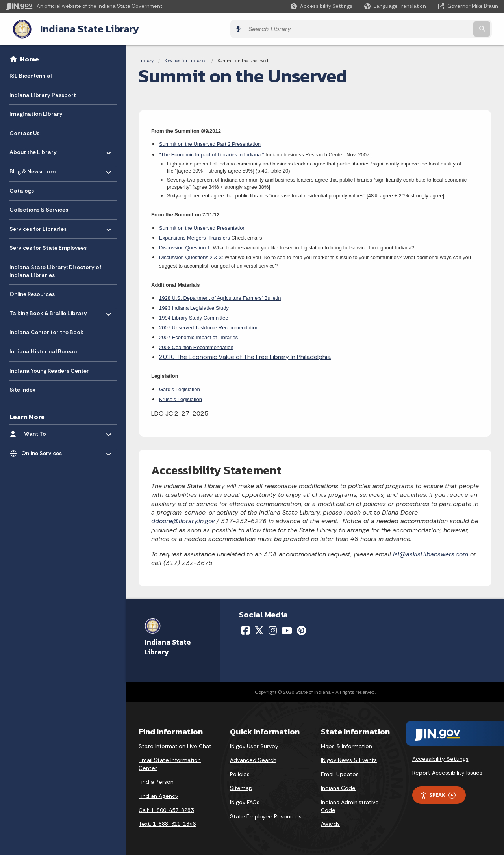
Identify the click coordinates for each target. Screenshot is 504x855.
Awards (330, 822)
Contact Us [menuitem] (24, 132)
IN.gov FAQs (245, 801)
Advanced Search (253, 758)
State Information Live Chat (175, 745)
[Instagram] (273, 629)
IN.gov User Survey (254, 745)
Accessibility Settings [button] (440, 757)
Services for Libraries (186, 59)
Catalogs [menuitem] (22, 189)
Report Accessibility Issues (447, 771)
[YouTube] (287, 629)
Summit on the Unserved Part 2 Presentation (210, 143)
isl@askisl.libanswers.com (431, 553)
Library (146, 59)
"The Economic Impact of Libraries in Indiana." (211, 153)
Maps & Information (346, 745)
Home (30, 58)
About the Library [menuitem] (33, 149)
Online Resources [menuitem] (32, 293)
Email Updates (340, 773)
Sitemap (241, 787)
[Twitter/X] (259, 629)
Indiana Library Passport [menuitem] (43, 93)
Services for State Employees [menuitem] (48, 247)
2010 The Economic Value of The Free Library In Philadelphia (245, 355)
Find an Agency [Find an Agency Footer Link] (158, 794)
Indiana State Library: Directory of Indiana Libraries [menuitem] (56, 270)
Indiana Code (338, 787)
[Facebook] (246, 629)
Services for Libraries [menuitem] (38, 226)
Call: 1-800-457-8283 (166, 809)
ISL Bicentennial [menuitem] (31, 74)
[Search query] (438, 28)
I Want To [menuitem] (44, 430)
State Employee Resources (266, 815)
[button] (321, 6)
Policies (240, 773)
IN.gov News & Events (349, 758)
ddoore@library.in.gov (183, 520)
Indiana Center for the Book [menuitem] (46, 331)
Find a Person (156, 781)
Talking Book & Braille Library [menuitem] (48, 310)
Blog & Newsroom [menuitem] (32, 168)
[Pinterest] (301, 629)
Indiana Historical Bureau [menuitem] (43, 350)
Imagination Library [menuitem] (36, 113)
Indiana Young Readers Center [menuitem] (49, 369)
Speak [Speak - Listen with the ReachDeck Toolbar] (438, 793)
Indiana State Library (82, 28)
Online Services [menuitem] (44, 450)
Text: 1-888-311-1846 (167, 822)
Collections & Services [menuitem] (39, 208)
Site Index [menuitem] (22, 388)
